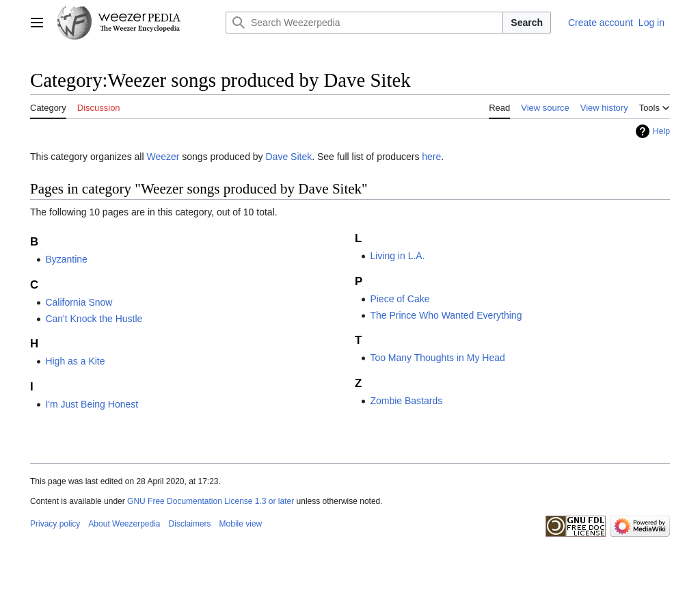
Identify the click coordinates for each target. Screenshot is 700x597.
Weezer (163, 157)
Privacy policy (55, 524)
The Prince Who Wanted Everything (446, 315)
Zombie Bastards (406, 401)
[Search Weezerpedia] (364, 23)
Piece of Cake (400, 299)
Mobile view (241, 524)
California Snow (79, 302)
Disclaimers (190, 524)
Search (527, 23)
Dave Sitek (289, 157)
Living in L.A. (397, 256)
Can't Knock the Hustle (94, 319)
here (431, 157)
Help (661, 131)
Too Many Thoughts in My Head (437, 358)
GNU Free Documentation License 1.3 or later (211, 501)
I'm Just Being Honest (92, 404)
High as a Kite (75, 361)
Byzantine (66, 259)
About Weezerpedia (124, 524)
